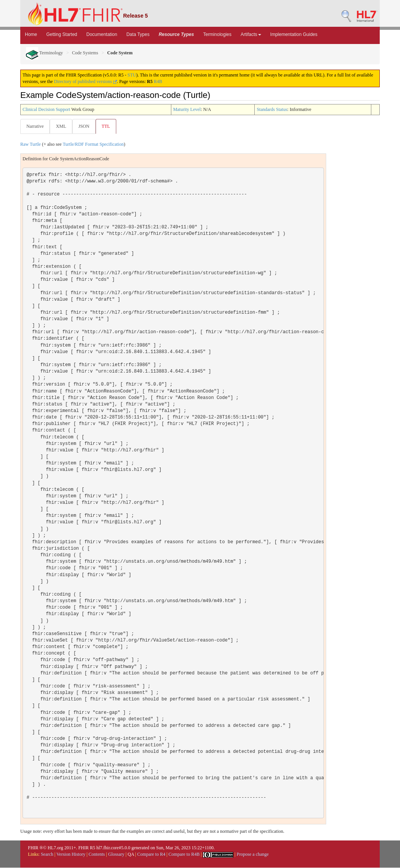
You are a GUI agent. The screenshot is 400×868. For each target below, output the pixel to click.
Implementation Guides (294, 34)
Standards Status (272, 109)
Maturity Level (187, 109)
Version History (71, 855)
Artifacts (251, 34)
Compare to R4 (151, 855)
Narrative (35, 126)
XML (62, 126)
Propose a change (253, 855)
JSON (85, 126)
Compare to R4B (184, 855)
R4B (158, 81)
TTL (108, 126)
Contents (97, 855)
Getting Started (62, 34)
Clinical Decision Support (46, 109)
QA (131, 855)
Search (47, 855)
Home (31, 34)
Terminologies (217, 34)
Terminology (45, 53)
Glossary (116, 855)
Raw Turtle (31, 145)
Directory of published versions (85, 81)
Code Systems (85, 53)
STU (132, 75)
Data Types (138, 34)
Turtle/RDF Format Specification (93, 145)
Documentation (102, 34)
